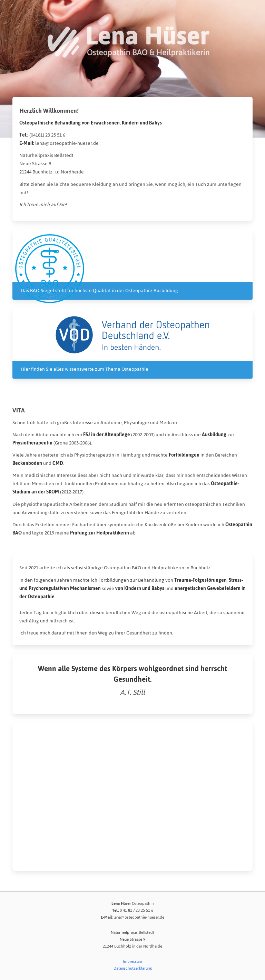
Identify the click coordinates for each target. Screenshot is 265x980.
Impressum (132, 961)
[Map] (132, 797)
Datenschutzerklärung (133, 968)
